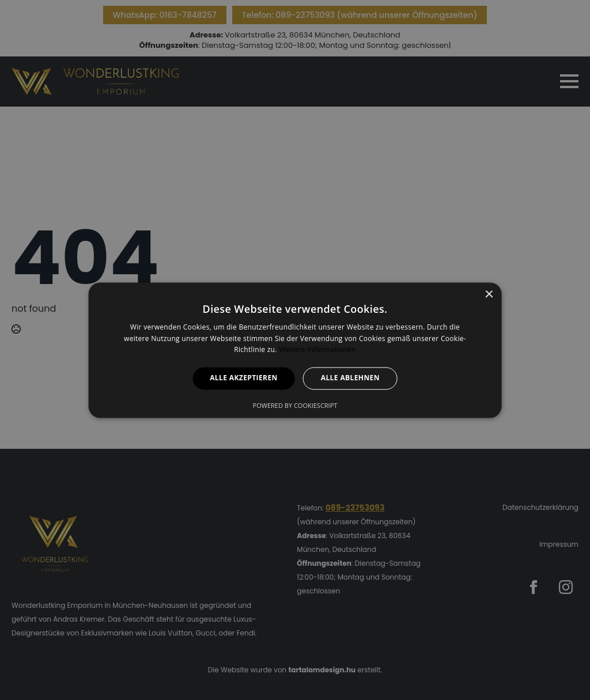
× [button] (488, 295)
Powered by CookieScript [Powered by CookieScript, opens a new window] (295, 405)
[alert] (295, 350)
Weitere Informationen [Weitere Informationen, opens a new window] (317, 350)
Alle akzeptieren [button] (244, 378)
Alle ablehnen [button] (350, 378)
